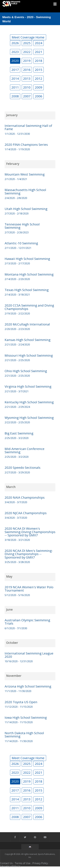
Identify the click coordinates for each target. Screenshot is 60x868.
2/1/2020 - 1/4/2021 (16, 179)
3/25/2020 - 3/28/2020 (17, 562)
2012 (39, 78)
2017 (15, 70)
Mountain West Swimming (25, 174)
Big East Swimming (19, 433)
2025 (27, 43)
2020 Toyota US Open (21, 702)
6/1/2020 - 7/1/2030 (16, 628)
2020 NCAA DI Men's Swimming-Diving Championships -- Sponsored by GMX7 (29, 554)
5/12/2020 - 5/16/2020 (17, 595)
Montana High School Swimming (29, 274)
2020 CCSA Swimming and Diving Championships (29, 307)
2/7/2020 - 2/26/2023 (17, 232)
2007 (27, 96)
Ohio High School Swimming (26, 371)
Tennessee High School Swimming (22, 226)
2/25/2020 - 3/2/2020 (17, 438)
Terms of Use (23, 863)
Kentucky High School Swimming (29, 402)
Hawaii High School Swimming (27, 259)
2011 (15, 87)
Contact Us (6, 863)
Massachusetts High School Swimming (25, 191)
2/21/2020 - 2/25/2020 (17, 360)
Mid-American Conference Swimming (25, 450)
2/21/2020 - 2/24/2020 (17, 345)
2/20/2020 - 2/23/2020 (17, 329)
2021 (39, 52)
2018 (39, 61)
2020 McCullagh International (27, 324)
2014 (15, 78)
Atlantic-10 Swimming (21, 243)
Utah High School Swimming (26, 209)
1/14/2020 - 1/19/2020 (17, 149)
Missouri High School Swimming (29, 355)
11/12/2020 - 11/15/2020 (19, 707)
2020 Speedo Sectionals (23, 467)
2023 (15, 52)
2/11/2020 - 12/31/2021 (18, 248)
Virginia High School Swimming (28, 386)
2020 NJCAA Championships (26, 513)
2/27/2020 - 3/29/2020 (17, 472)
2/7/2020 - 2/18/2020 (17, 214)
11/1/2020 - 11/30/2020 (18, 691)
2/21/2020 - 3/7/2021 (17, 391)
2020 (15, 61)
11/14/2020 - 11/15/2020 (19, 722)
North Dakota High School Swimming (24, 735)
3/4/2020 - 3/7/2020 (16, 502)
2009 (39, 87)
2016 (27, 70)
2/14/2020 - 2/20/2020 (17, 279)
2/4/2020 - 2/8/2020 (16, 198)
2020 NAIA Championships (25, 497)
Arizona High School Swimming (28, 686)
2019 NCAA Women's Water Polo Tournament (29, 589)
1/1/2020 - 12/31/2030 (17, 134)
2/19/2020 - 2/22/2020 (17, 314)
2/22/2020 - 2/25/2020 (17, 422)
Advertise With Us (10, 866)
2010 (27, 87)
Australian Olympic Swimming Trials (27, 622)
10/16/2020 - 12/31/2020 (19, 661)
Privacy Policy (40, 863)
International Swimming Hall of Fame (28, 127)
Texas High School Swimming (27, 290)
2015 (39, 70)
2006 (39, 96)
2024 (39, 43)
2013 (27, 78)
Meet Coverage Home (28, 37)
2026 (15, 43)
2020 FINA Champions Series (26, 145)
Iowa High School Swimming (26, 717)
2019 (27, 61)
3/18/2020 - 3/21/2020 (17, 540)
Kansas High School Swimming (28, 340)
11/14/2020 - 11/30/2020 (19, 741)
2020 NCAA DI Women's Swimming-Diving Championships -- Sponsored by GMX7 (30, 532)
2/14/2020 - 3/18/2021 (17, 295)
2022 (27, 52)
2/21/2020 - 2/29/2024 (17, 407)
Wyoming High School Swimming (29, 418)
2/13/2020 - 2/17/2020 (17, 263)
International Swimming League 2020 (29, 655)
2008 (15, 96)
